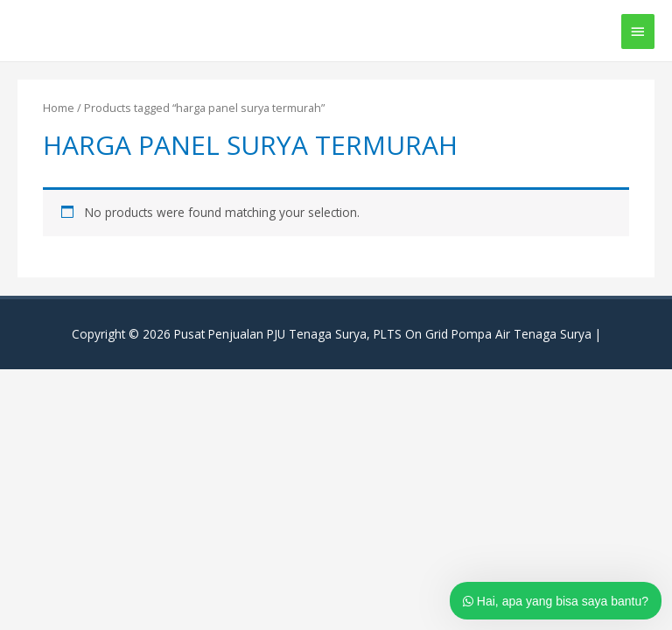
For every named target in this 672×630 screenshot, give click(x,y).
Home (59, 108)
